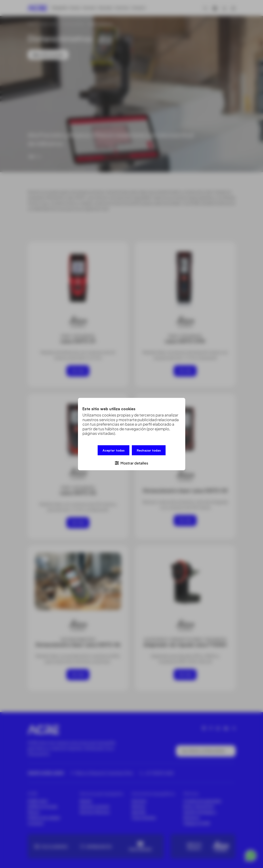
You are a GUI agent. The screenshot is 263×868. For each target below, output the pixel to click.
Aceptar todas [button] (114, 451)
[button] (132, 462)
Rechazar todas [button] (149, 451)
